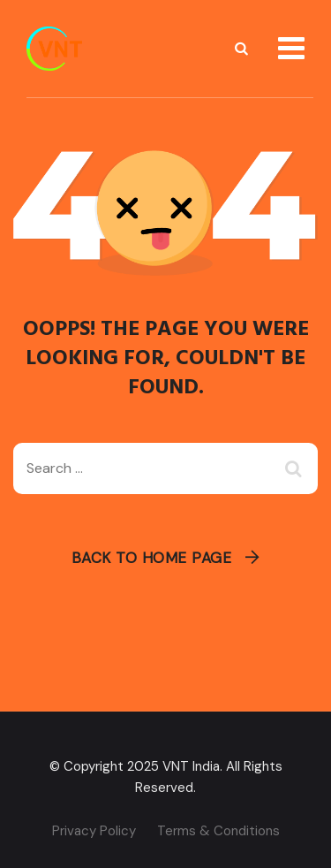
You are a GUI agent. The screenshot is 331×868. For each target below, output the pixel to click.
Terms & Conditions (218, 831)
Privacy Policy (94, 831)
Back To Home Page (152, 558)
